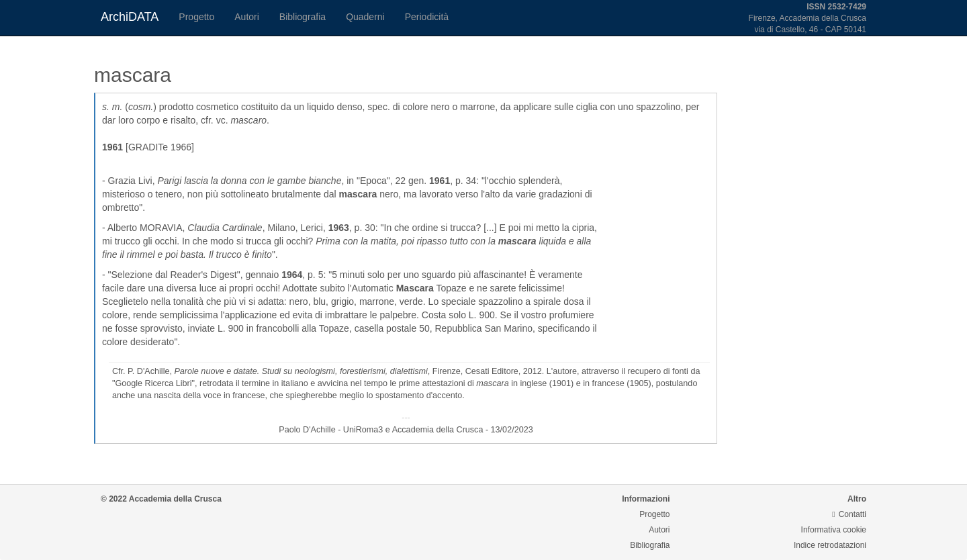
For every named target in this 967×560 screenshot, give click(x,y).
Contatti (849, 514)
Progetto (196, 17)
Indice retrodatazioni (830, 545)
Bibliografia (303, 17)
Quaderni (365, 17)
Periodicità (427, 17)
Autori (247, 17)
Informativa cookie (834, 530)
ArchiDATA (130, 17)
